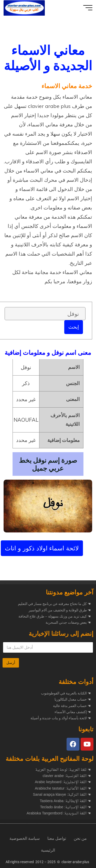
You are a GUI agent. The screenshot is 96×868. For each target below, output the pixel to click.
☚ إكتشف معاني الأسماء (73, 712)
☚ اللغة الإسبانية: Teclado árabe (66, 808)
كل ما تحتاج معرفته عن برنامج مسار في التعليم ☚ (54, 604)
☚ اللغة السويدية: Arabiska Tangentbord (59, 814)
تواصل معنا (57, 838)
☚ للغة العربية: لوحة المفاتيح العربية (63, 770)
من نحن (80, 838)
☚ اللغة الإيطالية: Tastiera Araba (65, 801)
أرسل (11, 663)
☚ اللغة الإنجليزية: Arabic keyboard (63, 782)
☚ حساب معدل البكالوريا (73, 699)
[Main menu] (88, 8)
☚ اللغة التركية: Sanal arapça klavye (62, 795)
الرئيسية (48, 850)
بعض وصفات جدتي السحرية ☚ (68, 622)
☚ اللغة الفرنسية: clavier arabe (67, 776)
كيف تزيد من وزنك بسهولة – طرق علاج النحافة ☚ (55, 616)
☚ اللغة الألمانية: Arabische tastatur (63, 789)
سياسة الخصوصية (25, 838)
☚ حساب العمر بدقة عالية (72, 706)
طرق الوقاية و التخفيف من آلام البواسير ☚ (60, 610)
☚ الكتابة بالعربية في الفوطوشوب (66, 693)
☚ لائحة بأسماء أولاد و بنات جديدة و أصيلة (61, 718)
